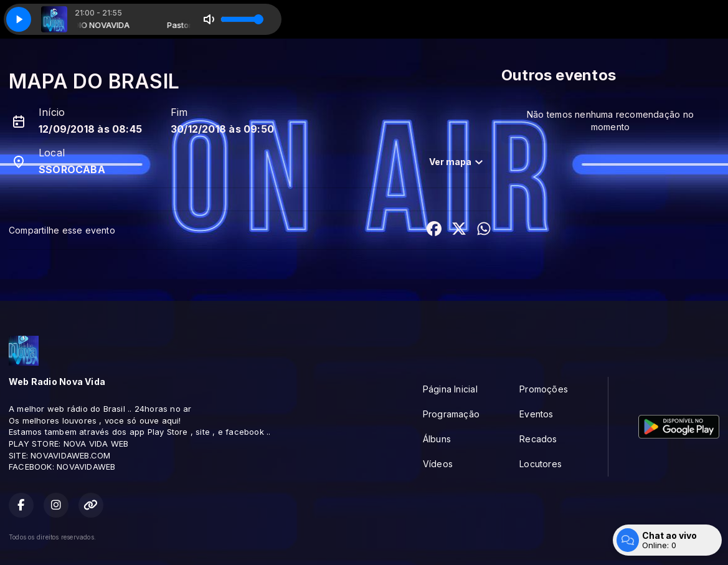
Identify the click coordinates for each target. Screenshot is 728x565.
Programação (451, 414)
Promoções (544, 389)
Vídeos (438, 464)
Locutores (541, 464)
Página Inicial (450, 389)
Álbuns (437, 439)
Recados (538, 439)
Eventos (536, 414)
